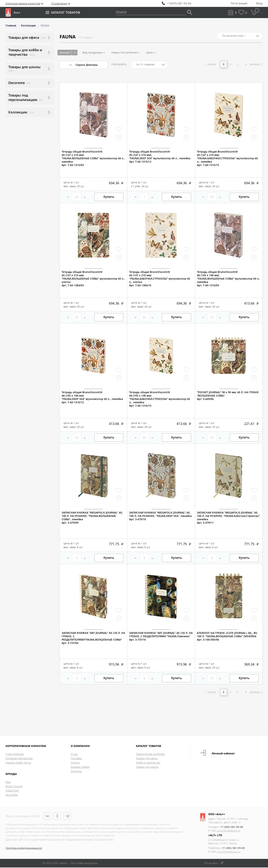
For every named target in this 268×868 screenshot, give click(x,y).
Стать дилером (15, 754)
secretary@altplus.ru (228, 831)
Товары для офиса (147, 759)
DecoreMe (12, 795)
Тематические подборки (150, 754)
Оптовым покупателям (19, 759)
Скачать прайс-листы (18, 763)
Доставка (76, 759)
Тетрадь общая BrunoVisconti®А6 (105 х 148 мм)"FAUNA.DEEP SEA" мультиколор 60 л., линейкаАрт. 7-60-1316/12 (92, 397)
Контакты (76, 772)
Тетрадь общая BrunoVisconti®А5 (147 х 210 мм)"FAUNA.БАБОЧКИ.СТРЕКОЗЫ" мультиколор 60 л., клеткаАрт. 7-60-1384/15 (160, 279)
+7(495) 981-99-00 (179, 3)
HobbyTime (12, 791)
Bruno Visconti (14, 787)
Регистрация (239, 3)
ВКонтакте (47, 817)
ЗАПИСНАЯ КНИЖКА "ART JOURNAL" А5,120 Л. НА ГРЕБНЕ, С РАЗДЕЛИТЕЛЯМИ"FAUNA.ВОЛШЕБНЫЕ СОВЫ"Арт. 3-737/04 (93, 638)
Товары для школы (147, 767)
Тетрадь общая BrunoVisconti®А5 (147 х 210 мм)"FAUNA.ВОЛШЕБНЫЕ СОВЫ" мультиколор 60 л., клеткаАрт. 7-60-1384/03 (93, 279)
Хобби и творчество (148, 763)
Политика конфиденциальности (24, 848)
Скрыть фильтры (87, 65)
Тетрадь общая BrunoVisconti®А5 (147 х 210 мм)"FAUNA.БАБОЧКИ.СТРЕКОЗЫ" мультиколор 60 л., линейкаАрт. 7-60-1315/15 (227, 158)
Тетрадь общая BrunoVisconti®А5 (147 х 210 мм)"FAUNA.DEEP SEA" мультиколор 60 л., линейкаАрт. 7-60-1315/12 (160, 157)
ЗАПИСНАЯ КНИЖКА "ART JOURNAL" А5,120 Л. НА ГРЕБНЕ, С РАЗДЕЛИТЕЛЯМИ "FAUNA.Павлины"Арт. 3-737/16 (161, 636)
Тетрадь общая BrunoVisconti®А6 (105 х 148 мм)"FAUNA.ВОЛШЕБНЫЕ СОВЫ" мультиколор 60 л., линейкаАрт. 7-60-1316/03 (229, 279)
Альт (8, 782)
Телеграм (67, 817)
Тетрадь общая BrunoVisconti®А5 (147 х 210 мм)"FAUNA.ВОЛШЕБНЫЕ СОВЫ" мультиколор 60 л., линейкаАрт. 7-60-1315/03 (93, 158)
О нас (74, 754)
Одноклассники (57, 817)
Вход (259, 3)
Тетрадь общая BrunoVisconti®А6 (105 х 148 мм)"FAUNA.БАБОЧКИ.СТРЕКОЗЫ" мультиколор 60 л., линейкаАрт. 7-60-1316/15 (160, 399)
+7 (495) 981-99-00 (232, 827)
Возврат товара (80, 767)
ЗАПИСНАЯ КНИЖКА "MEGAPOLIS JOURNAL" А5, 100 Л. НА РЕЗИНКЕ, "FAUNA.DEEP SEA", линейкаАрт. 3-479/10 (160, 516)
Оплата (75, 763)
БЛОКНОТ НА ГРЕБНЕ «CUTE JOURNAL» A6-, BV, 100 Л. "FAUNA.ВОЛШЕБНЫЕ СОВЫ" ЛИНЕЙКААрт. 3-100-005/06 (227, 636)
